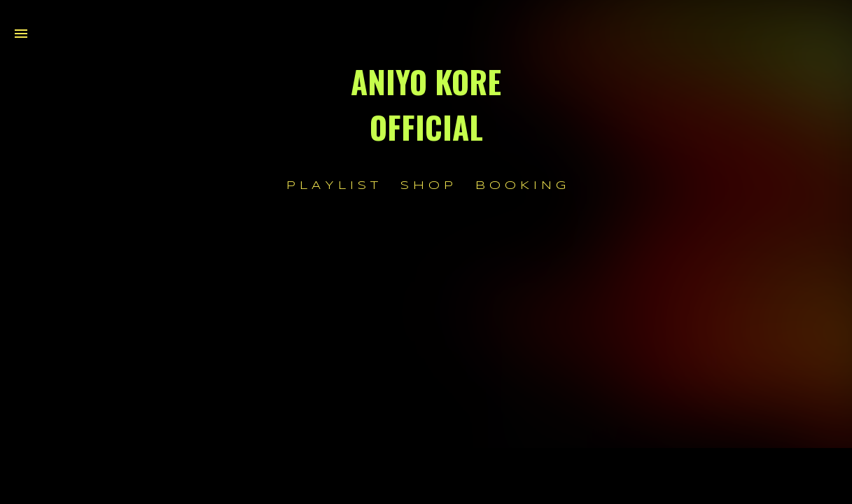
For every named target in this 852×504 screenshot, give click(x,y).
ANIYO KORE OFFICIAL (426, 104)
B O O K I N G (521, 186)
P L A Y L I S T (332, 186)
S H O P (427, 186)
